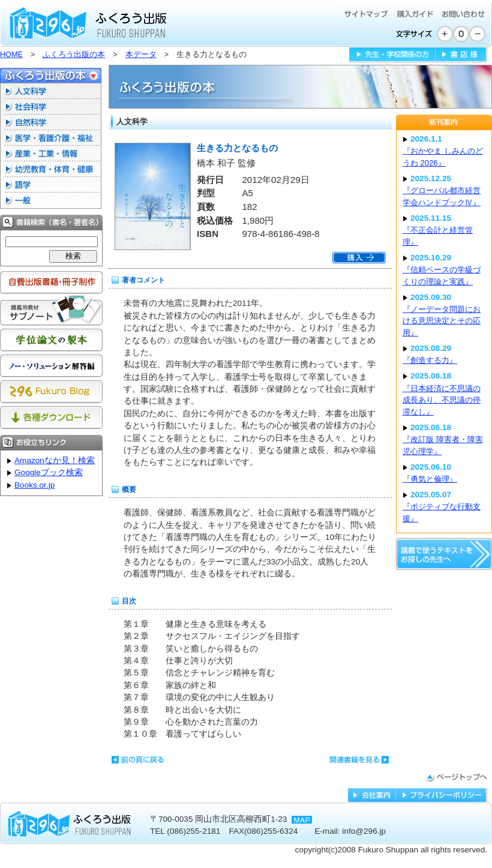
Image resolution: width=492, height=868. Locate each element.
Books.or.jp (34, 485)
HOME (11, 55)
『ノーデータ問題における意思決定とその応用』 (442, 321)
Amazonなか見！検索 (55, 460)
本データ (141, 55)
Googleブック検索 (49, 472)
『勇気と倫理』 (430, 479)
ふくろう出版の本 (74, 55)
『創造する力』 (430, 360)
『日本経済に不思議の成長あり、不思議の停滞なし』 (442, 400)
